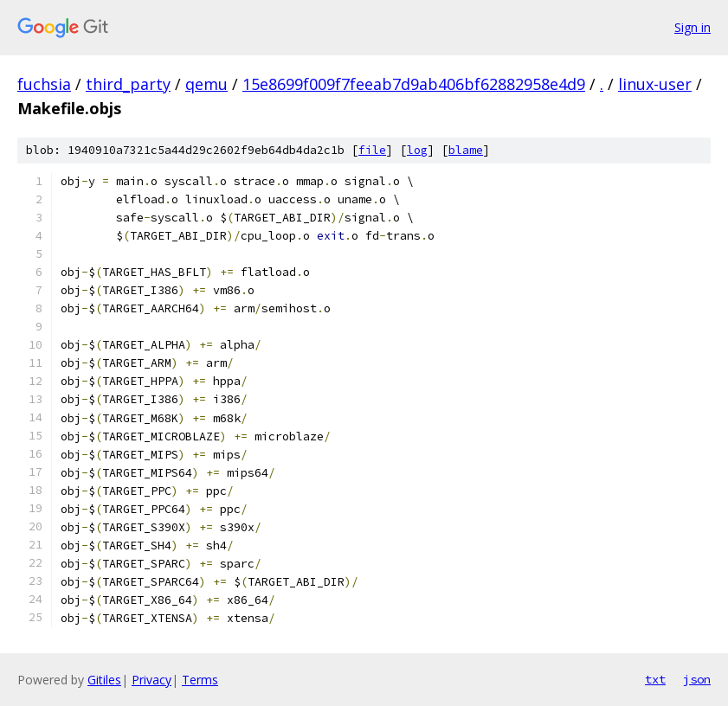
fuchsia (44, 84)
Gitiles (104, 680)
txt (655, 679)
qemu (206, 84)
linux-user (655, 84)
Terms (200, 680)
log (417, 150)
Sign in (693, 27)
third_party (128, 84)
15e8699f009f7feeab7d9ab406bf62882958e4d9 (414, 84)
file (372, 150)
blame (466, 150)
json (697, 679)
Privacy (151, 680)
